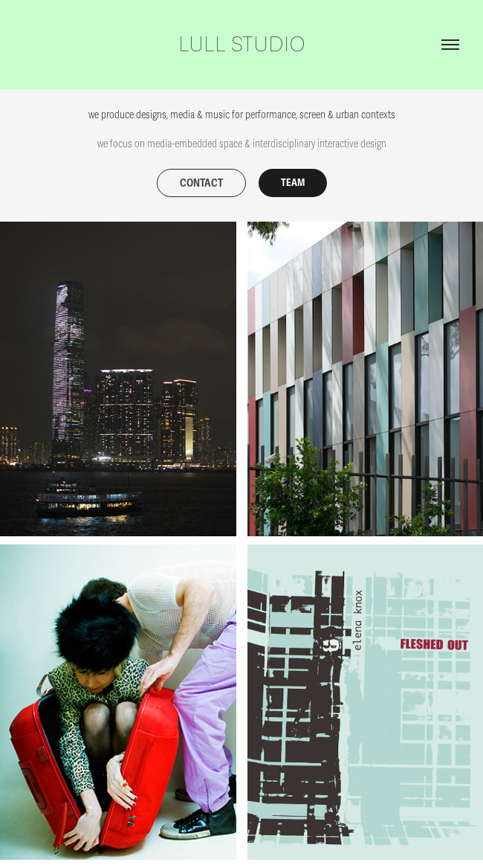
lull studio (242, 45)
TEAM (293, 183)
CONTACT (201, 183)
